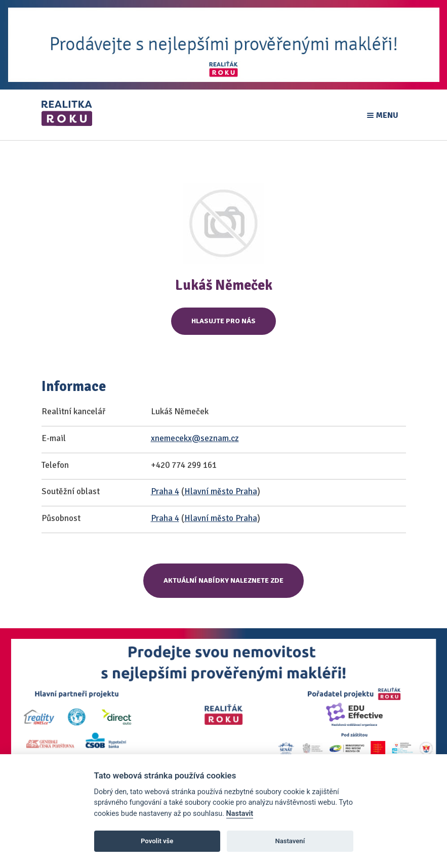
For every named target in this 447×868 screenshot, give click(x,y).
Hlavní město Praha (221, 491)
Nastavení (290, 841)
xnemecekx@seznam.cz (195, 438)
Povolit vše (157, 841)
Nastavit (240, 814)
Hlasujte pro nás (223, 321)
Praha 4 (165, 491)
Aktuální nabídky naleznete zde (223, 580)
